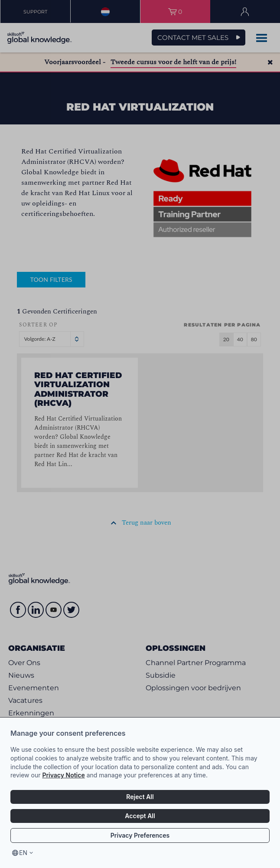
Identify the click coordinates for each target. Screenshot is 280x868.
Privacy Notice (63, 775)
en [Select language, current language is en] (23, 853)
